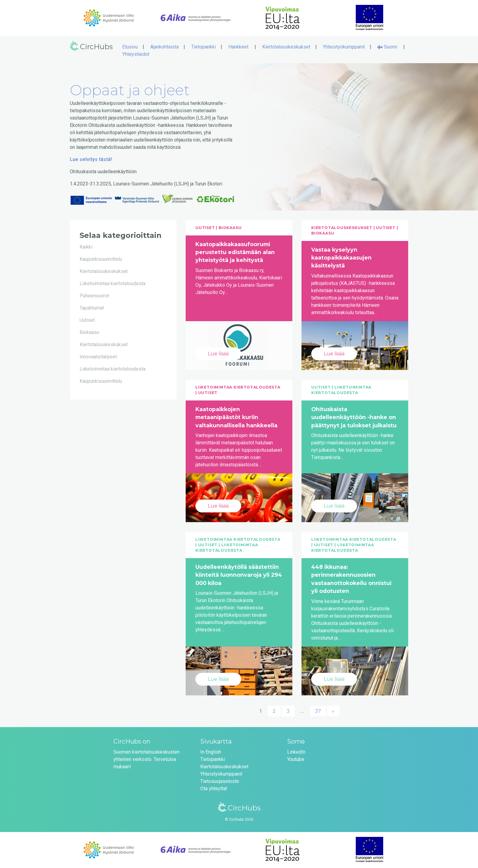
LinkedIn (296, 752)
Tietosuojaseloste (220, 781)
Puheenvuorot (94, 296)
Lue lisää (218, 354)
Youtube (296, 759)
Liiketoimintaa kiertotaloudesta (112, 283)
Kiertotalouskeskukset (286, 47)
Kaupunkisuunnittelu (101, 259)
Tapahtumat (92, 308)
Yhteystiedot (136, 54)
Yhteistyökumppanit (344, 47)
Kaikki (86, 247)
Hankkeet (238, 47)
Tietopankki (203, 47)
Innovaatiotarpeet (98, 357)
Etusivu (130, 47)
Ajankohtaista (164, 47)
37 (318, 711)
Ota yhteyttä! (214, 789)
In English (211, 752)
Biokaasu (89, 332)
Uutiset (87, 320)
